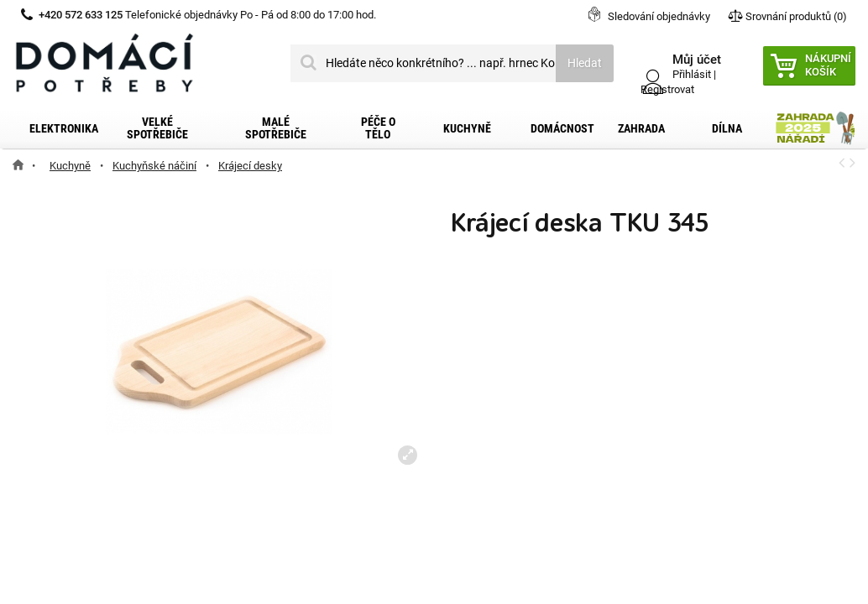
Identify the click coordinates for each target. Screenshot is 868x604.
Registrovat (667, 89)
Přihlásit (692, 74)
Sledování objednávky (659, 16)
